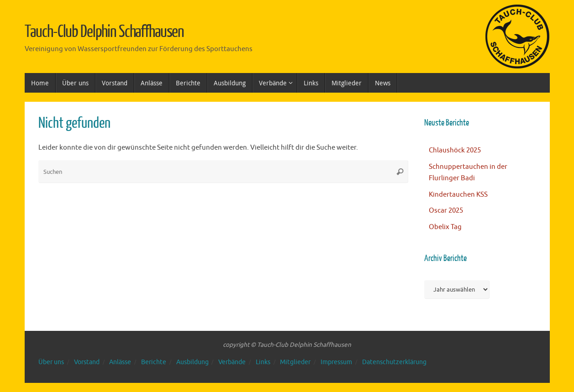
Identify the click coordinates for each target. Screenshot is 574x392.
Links (263, 362)
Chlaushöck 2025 (455, 150)
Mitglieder (295, 362)
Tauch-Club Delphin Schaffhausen (105, 32)
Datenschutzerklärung (394, 362)
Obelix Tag (445, 227)
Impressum (336, 362)
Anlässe (120, 362)
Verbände (232, 362)
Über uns (51, 362)
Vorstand (87, 362)
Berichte (154, 362)
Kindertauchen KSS (458, 195)
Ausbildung (192, 362)
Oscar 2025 (446, 211)
